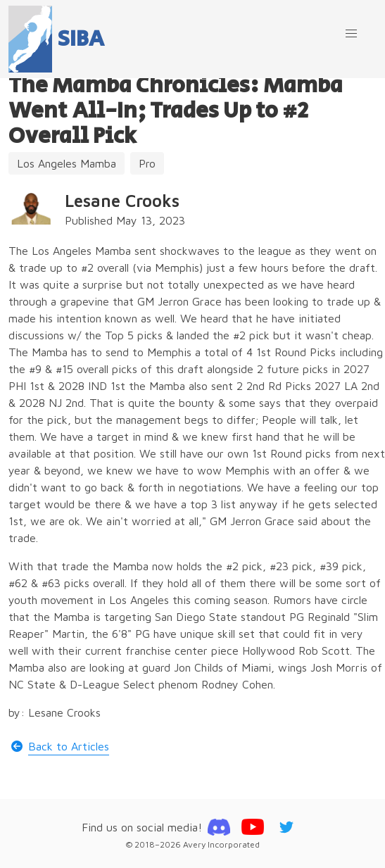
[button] (351, 34)
